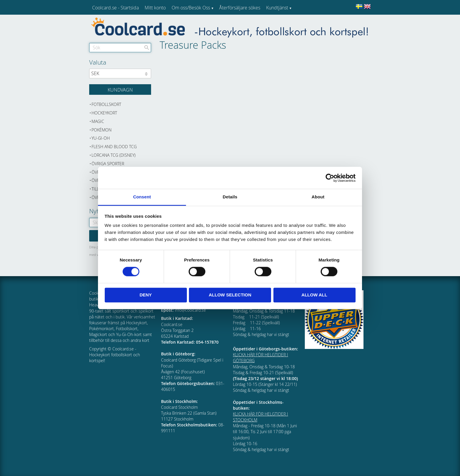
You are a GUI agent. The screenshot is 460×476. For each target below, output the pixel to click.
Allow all (314, 295)
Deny (146, 295)
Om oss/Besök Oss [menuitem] (191, 8)
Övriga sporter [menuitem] (108, 164)
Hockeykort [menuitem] (104, 113)
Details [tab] (230, 197)
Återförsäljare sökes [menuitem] (240, 8)
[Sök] (147, 48)
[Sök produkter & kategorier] (120, 48)
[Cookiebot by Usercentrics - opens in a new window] (330, 178)
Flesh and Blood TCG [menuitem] (114, 147)
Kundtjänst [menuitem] (277, 8)
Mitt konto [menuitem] (155, 8)
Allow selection (230, 295)
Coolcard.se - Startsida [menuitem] (115, 8)
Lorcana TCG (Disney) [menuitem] (114, 155)
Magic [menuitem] (98, 121)
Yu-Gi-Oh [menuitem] (101, 138)
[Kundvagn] (120, 90)
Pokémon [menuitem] (102, 130)
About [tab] (318, 197)
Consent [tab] (142, 197)
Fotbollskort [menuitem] (106, 104)
